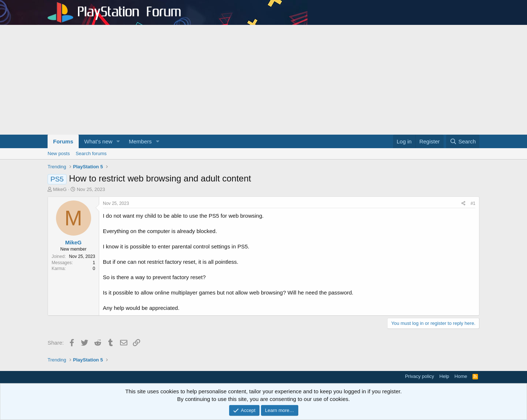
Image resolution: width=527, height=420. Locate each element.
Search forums (91, 153)
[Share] (464, 204)
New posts (59, 153)
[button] (118, 141)
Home (461, 376)
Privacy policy (420, 376)
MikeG (60, 189)
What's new (98, 141)
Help (444, 376)
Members (140, 141)
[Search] (463, 141)
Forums (63, 141)
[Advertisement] (263, 80)
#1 (473, 203)
